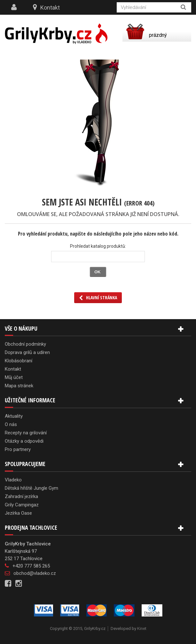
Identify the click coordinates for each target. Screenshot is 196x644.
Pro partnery (18, 449)
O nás (11, 424)
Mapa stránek (19, 386)
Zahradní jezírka (21, 496)
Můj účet (14, 377)
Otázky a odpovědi (24, 441)
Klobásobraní (19, 361)
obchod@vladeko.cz (35, 573)
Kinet (142, 628)
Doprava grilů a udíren (27, 352)
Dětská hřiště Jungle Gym (31, 488)
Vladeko (13, 480)
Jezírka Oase (18, 513)
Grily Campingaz (22, 505)
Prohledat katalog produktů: (98, 246)
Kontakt (50, 8)
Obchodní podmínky (25, 344)
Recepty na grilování (26, 433)
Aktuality (14, 416)
